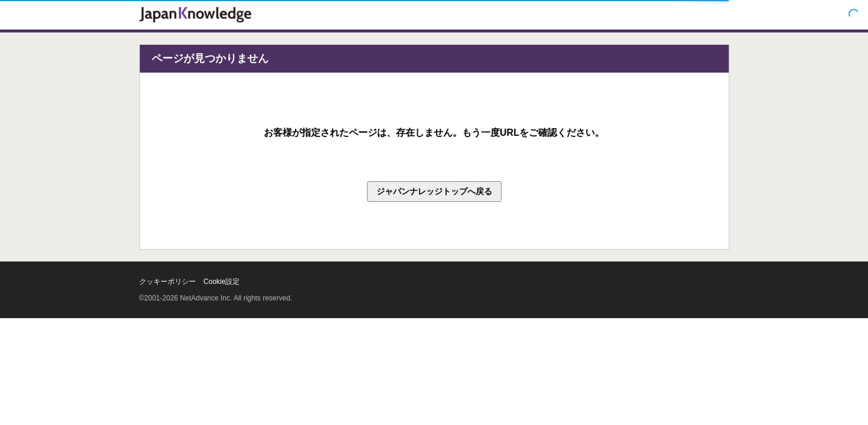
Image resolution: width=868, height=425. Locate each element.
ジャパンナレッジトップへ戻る (434, 191)
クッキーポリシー (168, 282)
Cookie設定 (222, 282)
